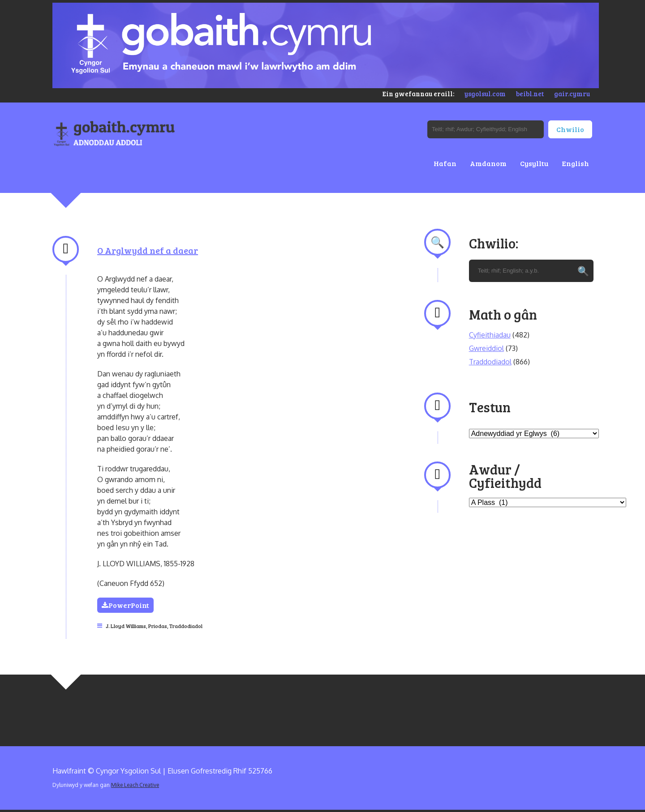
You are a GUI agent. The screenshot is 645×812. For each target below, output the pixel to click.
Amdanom (488, 163)
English (575, 163)
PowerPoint (125, 605)
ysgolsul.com (485, 94)
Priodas (158, 626)
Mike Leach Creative (135, 785)
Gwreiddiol (486, 348)
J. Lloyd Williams (126, 626)
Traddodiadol (186, 626)
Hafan (445, 163)
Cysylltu (534, 163)
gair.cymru (572, 94)
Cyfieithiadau (490, 335)
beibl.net (530, 94)
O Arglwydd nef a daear (148, 250)
